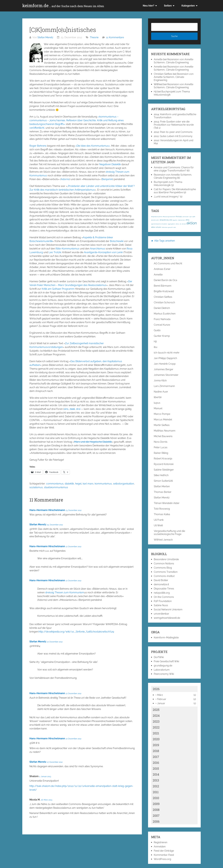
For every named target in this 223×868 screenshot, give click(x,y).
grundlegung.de (163, 666)
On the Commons (164, 597)
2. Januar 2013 (45, 776)
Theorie (94, 37)
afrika (187, 220)
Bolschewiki (117, 241)
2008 (156, 810)
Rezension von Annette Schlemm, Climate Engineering (174, 61)
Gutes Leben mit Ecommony (176, 136)
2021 (156, 733)
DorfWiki (159, 657)
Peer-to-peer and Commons (176, 132)
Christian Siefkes (163, 74)
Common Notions (164, 564)
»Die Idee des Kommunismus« (93, 146)
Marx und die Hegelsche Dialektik (93, 442)
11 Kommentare (115, 37)
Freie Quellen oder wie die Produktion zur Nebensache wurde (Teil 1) (174, 125)
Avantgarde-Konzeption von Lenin (103, 252)
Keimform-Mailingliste (166, 638)
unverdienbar (161, 614)
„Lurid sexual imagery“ (167, 197)
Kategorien (188, 6)
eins (66, 409)
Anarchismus (97, 249)
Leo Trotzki (55, 252)
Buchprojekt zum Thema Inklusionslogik (168, 184)
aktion (192, 223)
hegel (78, 484)
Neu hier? (149, 6)
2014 (156, 774)
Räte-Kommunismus (67, 249)
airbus (177, 224)
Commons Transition (166, 572)
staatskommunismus (56, 487)
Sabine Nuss (161, 605)
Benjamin (107, 179)
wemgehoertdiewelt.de (167, 618)
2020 (156, 739)
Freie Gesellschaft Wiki (166, 661)
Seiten (168, 6)
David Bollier (161, 580)
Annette (158, 59)
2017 (156, 757)
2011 (156, 792)
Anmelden (160, 847)
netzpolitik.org (162, 593)
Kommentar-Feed (164, 855)
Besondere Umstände (166, 559)
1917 (191, 217)
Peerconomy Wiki (164, 674)
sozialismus (36, 487)
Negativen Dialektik (110, 164)
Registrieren (161, 842)
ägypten (175, 220)
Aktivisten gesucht (167, 227)
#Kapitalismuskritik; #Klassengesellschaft (163, 217)
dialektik (69, 484)
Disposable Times (164, 589)
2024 (156, 715)
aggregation (171, 224)
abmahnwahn (155, 220)
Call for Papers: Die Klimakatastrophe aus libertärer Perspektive (175, 191)
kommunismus (103, 484)
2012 (156, 786)
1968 (194, 217)
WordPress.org (162, 859)
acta (171, 220)
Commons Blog (163, 568)
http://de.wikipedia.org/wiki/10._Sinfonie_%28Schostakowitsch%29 (76, 632)
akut (175, 227)
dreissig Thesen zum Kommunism (65, 592)
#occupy (179, 217)
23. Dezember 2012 (74, 510)
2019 (156, 745)
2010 (156, 798)
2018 (156, 751)
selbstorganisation (124, 484)
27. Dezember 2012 (73, 547)
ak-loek (184, 224)
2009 (156, 804)
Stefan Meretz (45, 37)
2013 (156, 780)
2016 (156, 763)
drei (78, 409)
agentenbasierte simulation (159, 224)
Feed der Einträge (164, 851)
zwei (72, 409)
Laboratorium (162, 670)
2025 (156, 710)
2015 (156, 768)
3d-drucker (186, 217)
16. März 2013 (47, 800)
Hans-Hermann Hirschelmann (47, 510)
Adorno (65, 179)
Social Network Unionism (168, 610)
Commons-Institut (164, 576)
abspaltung (164, 220)
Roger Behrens (38, 146)
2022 (156, 727)
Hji (155, 92)
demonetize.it (161, 584)
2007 (156, 816)
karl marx (88, 484)
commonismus (55, 484)
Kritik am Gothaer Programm (58, 289)
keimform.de (63, 6)
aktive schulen (156, 227)
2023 (156, 721)
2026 (156, 689)
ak (180, 224)
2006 (156, 821)
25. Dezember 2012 (55, 525)
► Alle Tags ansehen (163, 241)
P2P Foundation (163, 601)
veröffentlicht (37, 128)
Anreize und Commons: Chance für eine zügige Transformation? (174, 169)
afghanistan (181, 220)
